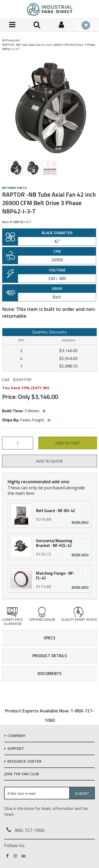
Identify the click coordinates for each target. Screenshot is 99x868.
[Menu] (12, 25)
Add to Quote (50, 461)
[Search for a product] (37, 25)
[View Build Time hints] (44, 411)
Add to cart (68, 443)
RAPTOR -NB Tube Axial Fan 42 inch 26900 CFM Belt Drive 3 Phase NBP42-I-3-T (49, 47)
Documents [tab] (50, 673)
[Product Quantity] (18, 443)
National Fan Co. (15, 188)
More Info (80, 522)
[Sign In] (61, 25)
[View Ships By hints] (49, 420)
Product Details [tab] (50, 656)
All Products (10, 40)
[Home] (50, 9)
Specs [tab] (50, 638)
